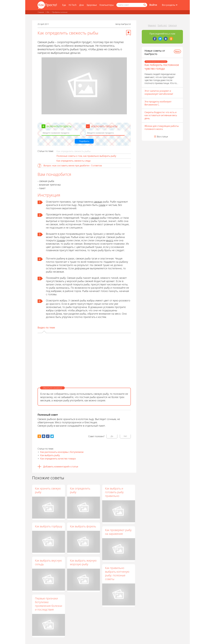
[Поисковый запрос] (132, 5)
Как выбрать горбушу (49, 526)
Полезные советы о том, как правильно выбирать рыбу (86, 156)
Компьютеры (107, 5)
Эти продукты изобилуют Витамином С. (158, 103)
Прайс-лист (162, 25)
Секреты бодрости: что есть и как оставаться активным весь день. (161, 115)
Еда (64, 5)
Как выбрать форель (83, 526)
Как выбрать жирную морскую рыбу (83, 562)
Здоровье (92, 5)
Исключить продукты (104, 126)
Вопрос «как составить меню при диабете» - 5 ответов (73, 166)
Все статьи (162, 137)
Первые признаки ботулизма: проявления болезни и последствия (49, 604)
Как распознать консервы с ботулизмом (62, 452)
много (110, 240)
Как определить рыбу (80, 490)
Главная (41, 12)
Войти (153, 5)
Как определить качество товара (58, 459)
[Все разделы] (170, 5)
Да (112, 436)
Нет (125, 436)
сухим (102, 205)
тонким (61, 240)
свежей (95, 218)
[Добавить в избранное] (128, 33)
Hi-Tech (73, 5)
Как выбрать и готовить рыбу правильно (114, 492)
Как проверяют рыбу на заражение (118, 532)
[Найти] (145, 5)
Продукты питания (60, 12)
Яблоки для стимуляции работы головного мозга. (162, 128)
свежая (98, 202)
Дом (82, 5)
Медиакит (152, 25)
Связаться (173, 25)
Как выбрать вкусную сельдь (48, 562)
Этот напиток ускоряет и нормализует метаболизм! (159, 92)
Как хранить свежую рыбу (48, 490)
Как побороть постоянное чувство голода (162, 67)
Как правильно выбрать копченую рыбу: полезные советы (117, 574)
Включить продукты (59, 126)
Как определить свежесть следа (73, 161)
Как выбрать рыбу (50, 455)
